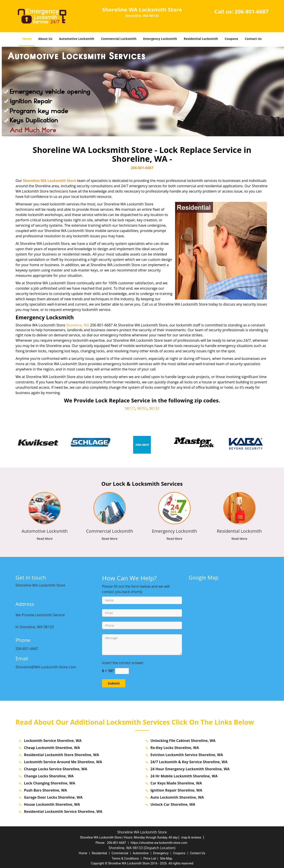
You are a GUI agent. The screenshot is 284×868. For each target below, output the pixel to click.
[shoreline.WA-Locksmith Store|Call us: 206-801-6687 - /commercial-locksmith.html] (109, 508)
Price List (150, 858)
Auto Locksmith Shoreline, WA (177, 797)
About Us (45, 39)
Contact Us (253, 39)
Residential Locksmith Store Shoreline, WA (61, 755)
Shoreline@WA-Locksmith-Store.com (46, 667)
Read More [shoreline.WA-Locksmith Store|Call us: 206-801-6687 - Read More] (45, 539)
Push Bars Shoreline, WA (45, 790)
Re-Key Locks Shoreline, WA (175, 748)
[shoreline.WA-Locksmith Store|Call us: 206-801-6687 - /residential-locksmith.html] (239, 508)
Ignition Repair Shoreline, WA (176, 790)
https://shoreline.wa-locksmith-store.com (159, 843)
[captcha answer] (122, 671)
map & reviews (192, 837)
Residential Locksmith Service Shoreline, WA (63, 811)
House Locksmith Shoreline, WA (52, 804)
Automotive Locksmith (77, 39)
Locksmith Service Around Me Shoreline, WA (63, 762)
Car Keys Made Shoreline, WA (176, 783)
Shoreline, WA (78, 325)
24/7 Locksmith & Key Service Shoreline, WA (189, 762)
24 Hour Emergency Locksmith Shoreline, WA (190, 769)
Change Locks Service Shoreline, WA (56, 769)
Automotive (141, 853)
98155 (142, 408)
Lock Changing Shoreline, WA (50, 783)
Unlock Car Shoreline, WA (173, 804)
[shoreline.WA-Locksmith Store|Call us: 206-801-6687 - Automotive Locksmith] (45, 531)
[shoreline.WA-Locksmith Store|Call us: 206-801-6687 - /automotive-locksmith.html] (45, 508)
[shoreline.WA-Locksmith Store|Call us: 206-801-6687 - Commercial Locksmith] (110, 531)
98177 (130, 408)
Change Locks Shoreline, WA (49, 776)
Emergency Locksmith (160, 39)
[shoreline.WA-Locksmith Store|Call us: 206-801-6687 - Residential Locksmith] (240, 531)
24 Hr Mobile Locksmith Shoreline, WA (184, 776)
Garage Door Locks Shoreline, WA (53, 797)
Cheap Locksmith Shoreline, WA (52, 748)
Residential (99, 853)
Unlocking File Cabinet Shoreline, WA (183, 741)
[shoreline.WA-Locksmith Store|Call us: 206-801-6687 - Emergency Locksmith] (175, 531)
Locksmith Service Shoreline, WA (53, 741)
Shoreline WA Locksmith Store (49, 181)
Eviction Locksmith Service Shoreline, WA (187, 755)
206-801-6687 (251, 11)
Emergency (161, 853)
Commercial (120, 853)
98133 (154, 408)
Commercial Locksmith (119, 39)
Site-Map (166, 858)
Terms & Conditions (125, 858)
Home (27, 39)
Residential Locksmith (201, 39)
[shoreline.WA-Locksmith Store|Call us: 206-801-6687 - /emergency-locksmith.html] (175, 508)
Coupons (231, 39)
